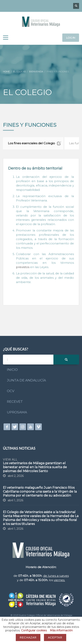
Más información (61, 630)
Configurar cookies (34, 630)
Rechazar (28, 637)
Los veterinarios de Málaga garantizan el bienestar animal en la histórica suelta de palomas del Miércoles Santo (35, 467)
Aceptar (55, 637)
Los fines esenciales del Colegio (34, 143)
